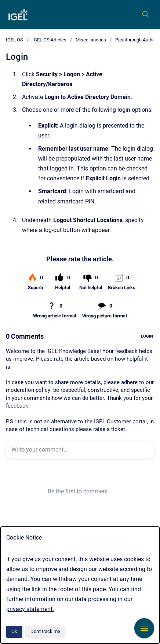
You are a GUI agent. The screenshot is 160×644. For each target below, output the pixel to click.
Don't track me (45, 631)
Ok (14, 631)
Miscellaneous (91, 40)
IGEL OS (14, 40)
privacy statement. (30, 609)
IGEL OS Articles (49, 40)
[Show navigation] (144, 628)
